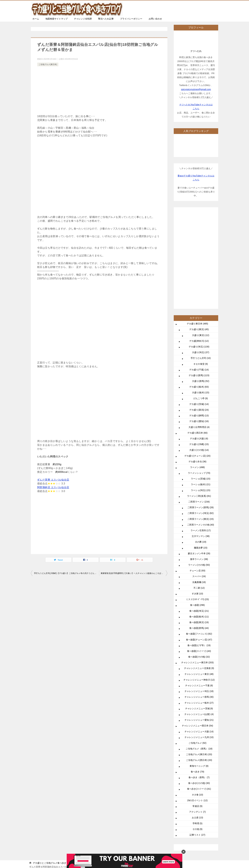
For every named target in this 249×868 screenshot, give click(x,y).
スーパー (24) (199, 481)
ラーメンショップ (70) (199, 378)
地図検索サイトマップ (57, 19)
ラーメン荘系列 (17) (201, 435)
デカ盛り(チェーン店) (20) (197, 361)
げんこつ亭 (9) (201, 303)
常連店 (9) (197, 711)
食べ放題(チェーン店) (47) (199, 544)
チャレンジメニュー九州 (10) (199, 642)
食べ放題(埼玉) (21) (199, 516)
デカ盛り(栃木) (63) (199, 292)
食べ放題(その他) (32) (199, 562)
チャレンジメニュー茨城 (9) (199, 613)
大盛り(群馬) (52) (201, 286)
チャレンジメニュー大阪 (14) (199, 636)
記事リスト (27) (197, 740)
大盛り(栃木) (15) (201, 297)
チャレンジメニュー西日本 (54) (197, 630)
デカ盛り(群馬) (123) (199, 280)
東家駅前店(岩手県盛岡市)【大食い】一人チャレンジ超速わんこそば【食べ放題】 (134, 573)
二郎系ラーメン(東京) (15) (201, 424)
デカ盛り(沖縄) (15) (199, 349)
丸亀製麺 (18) (199, 487)
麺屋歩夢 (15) (201, 452)
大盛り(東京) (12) (201, 240)
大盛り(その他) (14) (199, 355)
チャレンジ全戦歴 (83, 19)
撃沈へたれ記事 (106, 19)
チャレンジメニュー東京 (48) (199, 579)
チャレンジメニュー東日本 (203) (197, 567)
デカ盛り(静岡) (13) (199, 320)
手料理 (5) (197, 728)
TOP (55, 768)
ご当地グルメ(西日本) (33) (199, 665)
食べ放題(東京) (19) (199, 527)
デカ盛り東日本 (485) (197, 228)
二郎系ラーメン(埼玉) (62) (201, 418)
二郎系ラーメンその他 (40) (201, 429)
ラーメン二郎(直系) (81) (199, 401)
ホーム (36, 19)
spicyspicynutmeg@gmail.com (196, 89)
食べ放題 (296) (197, 510)
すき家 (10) (197, 498)
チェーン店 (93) (197, 475)
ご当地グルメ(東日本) (48, 64)
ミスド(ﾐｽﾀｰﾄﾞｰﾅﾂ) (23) (197, 504)
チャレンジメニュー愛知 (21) (199, 625)
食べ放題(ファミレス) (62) (199, 539)
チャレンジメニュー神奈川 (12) (199, 585)
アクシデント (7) (197, 717)
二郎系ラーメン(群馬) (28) (201, 412)
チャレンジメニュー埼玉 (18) (199, 596)
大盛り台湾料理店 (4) (199, 332)
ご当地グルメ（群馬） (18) (199, 653)
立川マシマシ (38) (201, 441)
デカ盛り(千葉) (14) (199, 274)
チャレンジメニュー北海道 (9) (199, 573)
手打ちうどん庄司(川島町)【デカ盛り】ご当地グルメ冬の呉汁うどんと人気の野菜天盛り (67, 573)
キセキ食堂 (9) (201, 269)
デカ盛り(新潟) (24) (199, 315)
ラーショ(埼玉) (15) (201, 395)
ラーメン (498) (197, 372)
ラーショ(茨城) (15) (201, 383)
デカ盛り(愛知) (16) (199, 326)
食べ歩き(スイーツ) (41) (199, 694)
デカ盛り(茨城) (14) (199, 309)
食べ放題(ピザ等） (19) (199, 550)
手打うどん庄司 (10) (201, 263)
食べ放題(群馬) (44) (199, 533)
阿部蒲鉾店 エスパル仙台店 (53, 487)
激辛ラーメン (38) (199, 464)
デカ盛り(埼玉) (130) (199, 251)
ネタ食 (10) (197, 699)
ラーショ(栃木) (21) (201, 389)
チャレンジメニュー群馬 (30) (199, 602)
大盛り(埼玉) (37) (201, 257)
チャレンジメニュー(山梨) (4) (199, 619)
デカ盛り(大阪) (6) (199, 343)
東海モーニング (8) (199, 671)
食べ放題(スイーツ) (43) (199, 556)
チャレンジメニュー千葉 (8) (199, 590)
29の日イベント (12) (197, 705)
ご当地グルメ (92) (197, 648)
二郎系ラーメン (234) (199, 406)
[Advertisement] (99, 91)
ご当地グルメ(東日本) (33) (199, 659)
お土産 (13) (197, 722)
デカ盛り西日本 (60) (197, 338)
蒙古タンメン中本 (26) (199, 458)
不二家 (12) (199, 493)
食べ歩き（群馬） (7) (199, 682)
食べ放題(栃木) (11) (199, 521)
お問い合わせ (155, 19)
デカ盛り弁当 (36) (197, 366)
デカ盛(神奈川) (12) (199, 246)
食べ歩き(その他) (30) (199, 688)
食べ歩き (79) (197, 676)
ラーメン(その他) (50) (199, 470)
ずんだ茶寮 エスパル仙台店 (53, 480)
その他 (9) (197, 734)
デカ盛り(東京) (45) (199, 234)
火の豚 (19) (201, 447)
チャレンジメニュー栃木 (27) (199, 608)
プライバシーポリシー (131, 19)
